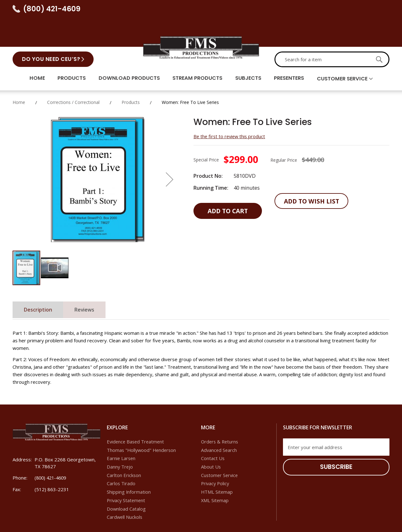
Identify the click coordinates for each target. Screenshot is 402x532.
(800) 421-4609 (52, 9)
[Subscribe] (336, 440)
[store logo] (201, 17)
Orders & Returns (220, 415)
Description (40, 283)
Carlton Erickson (124, 448)
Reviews (90, 283)
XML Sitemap (215, 474)
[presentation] (331, 467)
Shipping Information (129, 465)
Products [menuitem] (66, 50)
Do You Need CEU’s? (51, 30)
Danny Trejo (120, 440)
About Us (211, 440)
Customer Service (220, 448)
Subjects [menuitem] (249, 50)
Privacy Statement (127, 474)
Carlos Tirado (121, 457)
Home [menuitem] (30, 50)
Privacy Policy (216, 457)
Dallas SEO (321, 521)
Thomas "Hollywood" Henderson (143, 423)
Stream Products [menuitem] (196, 50)
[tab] (40, 283)
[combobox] (323, 30)
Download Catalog (126, 482)
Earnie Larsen (122, 432)
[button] (170, 152)
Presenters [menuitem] (292, 50)
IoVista (383, 521)
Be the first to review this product (231, 109)
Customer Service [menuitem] (348, 50)
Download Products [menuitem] (126, 50)
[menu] (201, 51)
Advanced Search (219, 423)
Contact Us (213, 432)
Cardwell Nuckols (125, 491)
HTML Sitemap (217, 465)
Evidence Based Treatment (136, 415)
